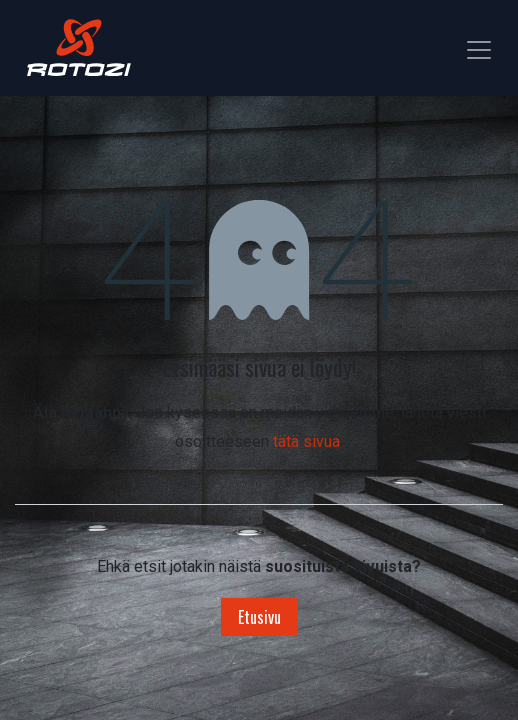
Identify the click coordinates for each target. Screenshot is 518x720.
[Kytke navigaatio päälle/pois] (479, 47)
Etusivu (259, 617)
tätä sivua (306, 441)
